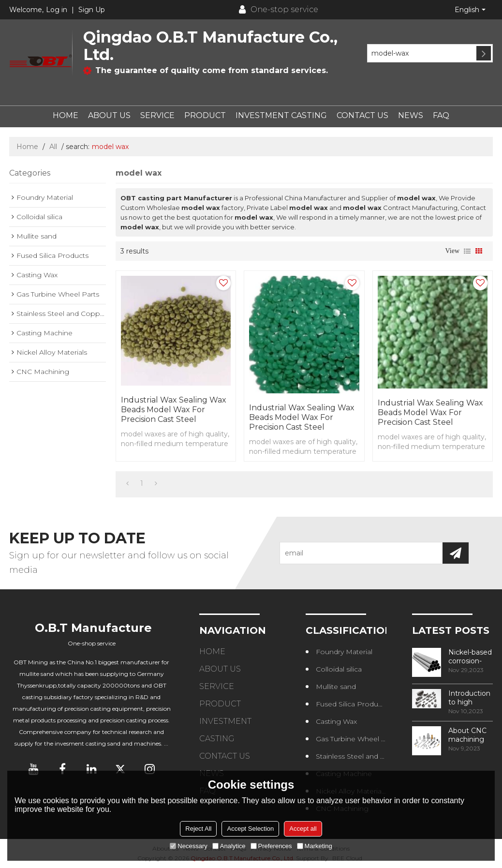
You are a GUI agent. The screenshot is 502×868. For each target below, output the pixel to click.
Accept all (303, 829)
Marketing (315, 846)
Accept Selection (250, 829)
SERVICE (157, 115)
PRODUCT (205, 115)
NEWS (411, 115)
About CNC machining (467, 735)
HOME (66, 115)
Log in (57, 10)
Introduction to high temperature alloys (470, 698)
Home (27, 147)
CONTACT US (362, 115)
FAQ (441, 115)
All (53, 147)
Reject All (198, 829)
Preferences (271, 846)
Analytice (229, 846)
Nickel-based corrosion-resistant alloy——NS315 (470, 657)
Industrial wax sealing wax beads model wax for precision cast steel (174, 410)
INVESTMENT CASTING (281, 115)
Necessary (188, 846)
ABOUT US (109, 115)
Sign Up (92, 10)
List (467, 251)
